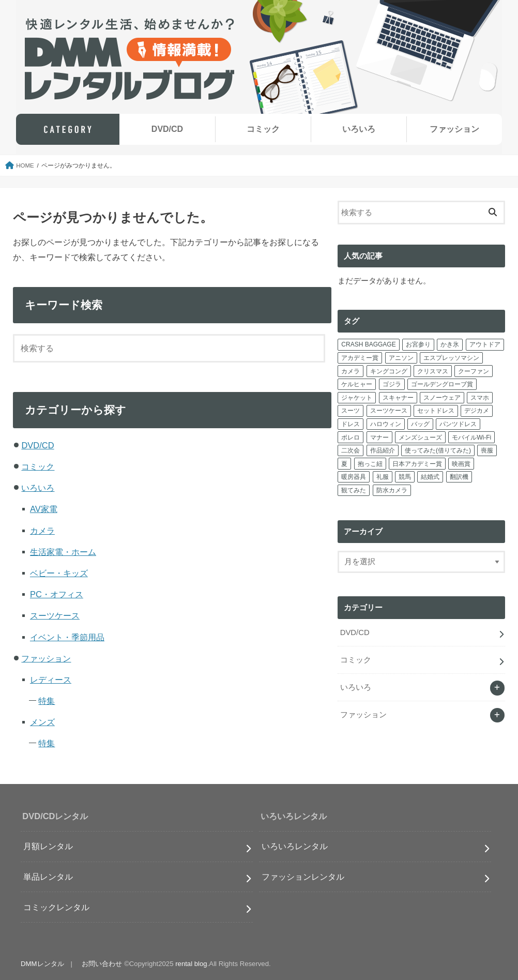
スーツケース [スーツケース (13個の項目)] (389, 411)
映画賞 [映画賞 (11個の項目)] (461, 464)
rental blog (191, 964)
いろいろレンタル (295, 846)
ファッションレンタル (303, 877)
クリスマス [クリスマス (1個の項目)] (433, 371)
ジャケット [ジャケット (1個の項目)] (357, 398)
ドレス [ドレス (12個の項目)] (351, 424)
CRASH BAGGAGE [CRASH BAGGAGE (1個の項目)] (368, 344)
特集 (47, 701)
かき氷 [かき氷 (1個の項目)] (450, 344)
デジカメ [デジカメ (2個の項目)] (477, 411)
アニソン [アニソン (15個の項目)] (401, 358)
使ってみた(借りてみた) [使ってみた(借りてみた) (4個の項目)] (438, 450)
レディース (51, 680)
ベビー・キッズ (59, 573)
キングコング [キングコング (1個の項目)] (389, 371)
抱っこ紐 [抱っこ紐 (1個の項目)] (370, 464)
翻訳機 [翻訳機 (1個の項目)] (459, 477)
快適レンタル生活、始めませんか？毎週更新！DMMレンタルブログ (130, 59)
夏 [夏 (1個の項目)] (344, 464)
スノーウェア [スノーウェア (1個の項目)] (442, 398)
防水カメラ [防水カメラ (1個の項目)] (392, 490)
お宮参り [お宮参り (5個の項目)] (418, 344)
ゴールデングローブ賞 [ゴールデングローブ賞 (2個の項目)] (442, 384)
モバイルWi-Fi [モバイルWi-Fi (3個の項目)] (471, 438)
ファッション (454, 129)
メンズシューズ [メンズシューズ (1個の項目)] (420, 438)
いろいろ (359, 129)
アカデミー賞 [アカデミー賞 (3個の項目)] (360, 358)
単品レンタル (48, 877)
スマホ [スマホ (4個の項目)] (480, 398)
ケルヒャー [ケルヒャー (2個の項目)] (357, 384)
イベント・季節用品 (67, 637)
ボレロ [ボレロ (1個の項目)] (351, 438)
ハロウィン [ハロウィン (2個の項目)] (386, 424)
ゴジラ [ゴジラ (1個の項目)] (392, 384)
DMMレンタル (42, 964)
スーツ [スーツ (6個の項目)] (351, 411)
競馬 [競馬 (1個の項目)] (405, 477)
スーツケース (55, 615)
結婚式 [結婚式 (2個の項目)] (430, 477)
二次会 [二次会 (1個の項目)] (351, 450)
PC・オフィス (57, 594)
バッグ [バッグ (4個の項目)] (420, 424)
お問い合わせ (102, 964)
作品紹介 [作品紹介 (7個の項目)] (383, 450)
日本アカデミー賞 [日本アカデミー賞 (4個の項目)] (417, 464)
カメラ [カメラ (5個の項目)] (351, 371)
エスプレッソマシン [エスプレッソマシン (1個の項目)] (451, 358)
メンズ (42, 722)
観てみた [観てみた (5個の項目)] (354, 490)
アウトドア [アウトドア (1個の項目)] (485, 344)
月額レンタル (48, 846)
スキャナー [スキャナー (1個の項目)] (398, 398)
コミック (263, 129)
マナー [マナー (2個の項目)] (379, 438)
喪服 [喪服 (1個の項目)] (487, 450)
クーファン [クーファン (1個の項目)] (474, 371)
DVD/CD (167, 129)
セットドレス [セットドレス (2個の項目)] (436, 411)
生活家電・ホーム (63, 552)
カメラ (42, 531)
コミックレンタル (56, 907)
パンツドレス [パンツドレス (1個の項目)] (458, 424)
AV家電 (44, 509)
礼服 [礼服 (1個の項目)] (383, 477)
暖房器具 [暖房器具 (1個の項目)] (354, 477)
